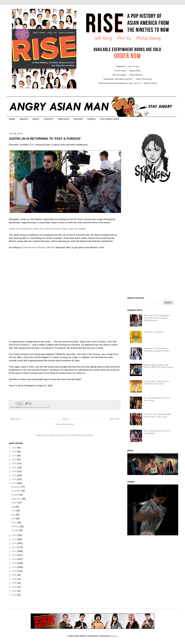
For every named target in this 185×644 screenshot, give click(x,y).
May (13, 515)
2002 (15, 591)
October (15, 495)
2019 (15, 475)
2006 (15, 575)
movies (46, 407)
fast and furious (28, 407)
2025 (15, 452)
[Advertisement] (153, 240)
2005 (15, 579)
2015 (15, 539)
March (14, 522)
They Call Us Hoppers (154, 332)
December (16, 487)
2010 (15, 559)
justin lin (39, 407)
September (16, 499)
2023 (15, 460)
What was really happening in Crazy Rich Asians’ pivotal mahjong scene (157, 318)
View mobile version (65, 424)
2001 (15, 595)
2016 (15, 535)
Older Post (114, 419)
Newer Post (15, 419)
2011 (15, 555)
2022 (15, 463)
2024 (15, 456)
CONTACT (49, 119)
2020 (15, 471)
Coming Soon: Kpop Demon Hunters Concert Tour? (156, 383)
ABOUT (36, 119)
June (14, 511)
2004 (15, 583)
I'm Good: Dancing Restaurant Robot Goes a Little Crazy (157, 415)
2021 (15, 468)
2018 (15, 479)
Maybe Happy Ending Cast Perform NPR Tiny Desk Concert (158, 366)
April (13, 519)
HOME (12, 119)
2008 (15, 567)
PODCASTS (63, 119)
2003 (15, 587)
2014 (15, 543)
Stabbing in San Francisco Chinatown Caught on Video (156, 350)
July (13, 507)
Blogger (114, 636)
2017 (15, 483)
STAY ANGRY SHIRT (110, 119)
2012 (15, 551)
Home (65, 419)
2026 (15, 448)
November (16, 491)
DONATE (92, 119)
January (15, 530)
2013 (15, 547)
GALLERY (78, 119)
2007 (15, 571)
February (16, 527)
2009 (15, 563)
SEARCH (24, 119)
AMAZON (81, 435)
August (15, 503)
